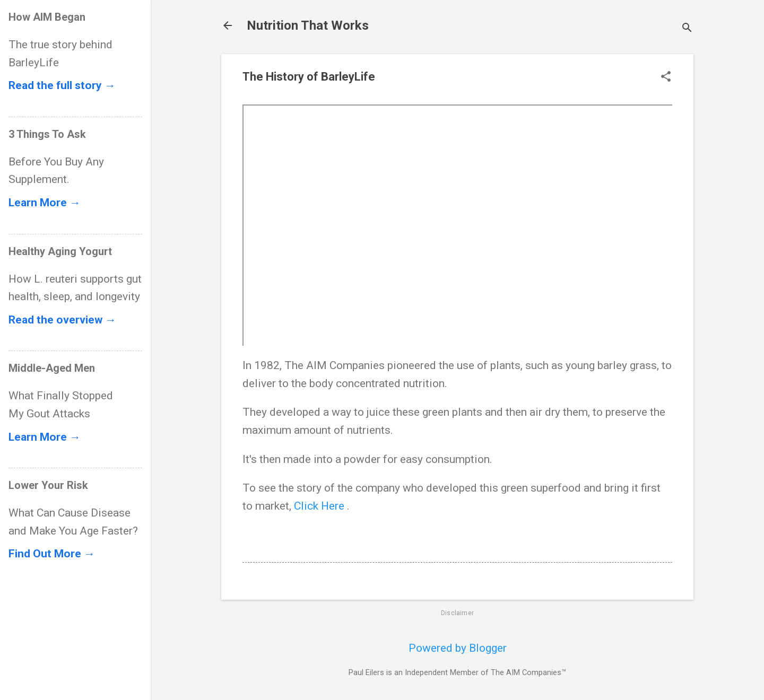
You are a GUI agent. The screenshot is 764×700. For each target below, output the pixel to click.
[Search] (687, 29)
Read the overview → (62, 320)
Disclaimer (457, 613)
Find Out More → (52, 554)
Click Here (320, 506)
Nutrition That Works (308, 25)
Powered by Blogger (458, 648)
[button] (666, 78)
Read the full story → (62, 85)
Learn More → (45, 203)
